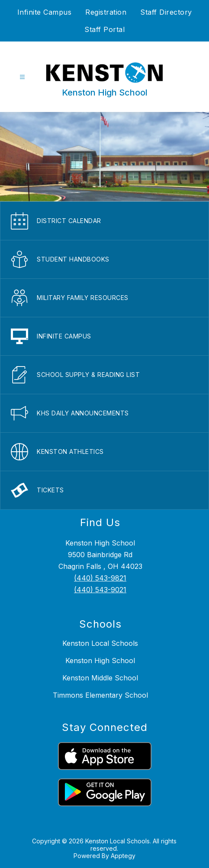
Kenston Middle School (100, 678)
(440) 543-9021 (100, 590)
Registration (106, 12)
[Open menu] (22, 77)
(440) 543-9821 (100, 578)
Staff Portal (104, 29)
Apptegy (123, 856)
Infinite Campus (45, 12)
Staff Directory (166, 12)
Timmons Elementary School (100, 695)
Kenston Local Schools (100, 643)
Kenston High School (100, 661)
